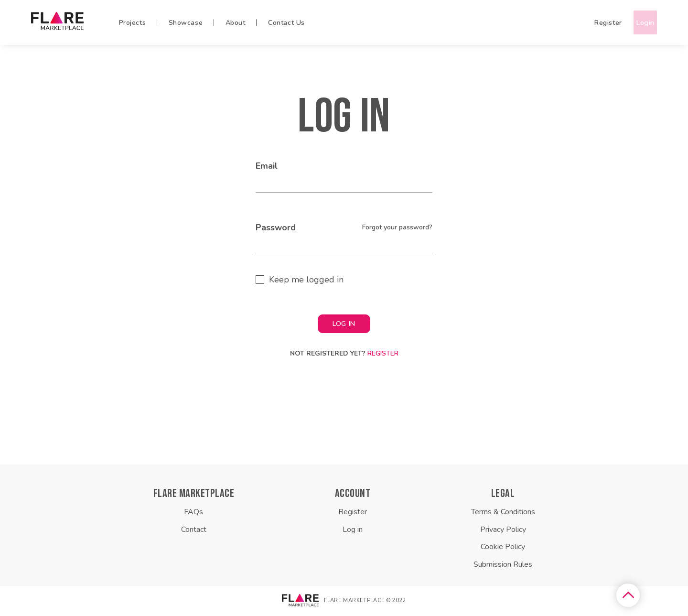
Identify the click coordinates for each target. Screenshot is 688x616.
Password (276, 229)
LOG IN (344, 326)
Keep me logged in (306, 281)
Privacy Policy (503, 531)
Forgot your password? (397, 229)
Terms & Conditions (503, 514)
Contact (194, 531)
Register (590, 23)
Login (636, 23)
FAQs (193, 514)
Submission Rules (503, 566)
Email (267, 168)
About (236, 23)
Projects (132, 23)
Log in (353, 531)
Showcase (186, 23)
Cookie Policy (503, 549)
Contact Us (286, 23)
